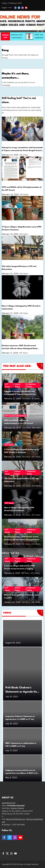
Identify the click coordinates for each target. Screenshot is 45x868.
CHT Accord (7, 183)
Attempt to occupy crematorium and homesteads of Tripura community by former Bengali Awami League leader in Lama (22, 151)
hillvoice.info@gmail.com (15, 819)
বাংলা (10, 8)
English (4, 8)
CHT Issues (7, 143)
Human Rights (18, 143)
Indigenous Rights (32, 143)
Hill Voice (24, 155)
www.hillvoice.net (9, 803)
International (19, 183)
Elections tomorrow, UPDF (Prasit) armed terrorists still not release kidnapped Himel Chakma (19, 349)
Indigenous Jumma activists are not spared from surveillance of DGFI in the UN (22, 773)
